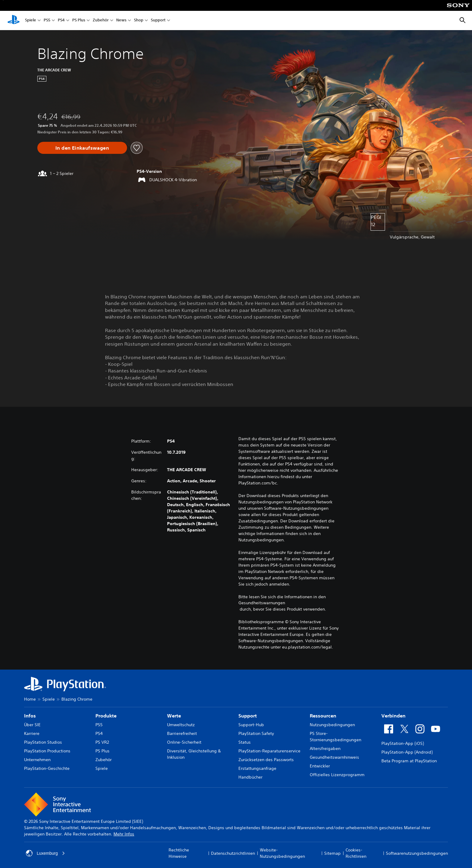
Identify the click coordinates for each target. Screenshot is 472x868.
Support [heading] (248, 716)
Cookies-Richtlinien (356, 853)
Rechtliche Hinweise (179, 853)
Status (245, 742)
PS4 (61, 21)
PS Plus (79, 21)
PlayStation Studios (43, 742)
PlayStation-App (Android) (407, 752)
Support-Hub (251, 725)
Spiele (31, 21)
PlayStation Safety (256, 733)
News (121, 21)
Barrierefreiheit (182, 733)
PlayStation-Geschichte (47, 768)
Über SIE (32, 725)
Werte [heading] (174, 716)
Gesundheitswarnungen (262, 603)
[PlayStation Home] (14, 20)
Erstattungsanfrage (257, 768)
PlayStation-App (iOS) (403, 743)
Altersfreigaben (325, 748)
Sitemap (332, 853)
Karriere (32, 733)
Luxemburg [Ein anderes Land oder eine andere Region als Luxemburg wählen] (45, 853)
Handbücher (250, 777)
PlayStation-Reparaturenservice (269, 751)
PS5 (47, 21)
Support (158, 21)
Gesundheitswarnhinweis (334, 757)
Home (30, 699)
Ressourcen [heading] (323, 716)
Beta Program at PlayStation (409, 761)
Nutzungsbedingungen (332, 725)
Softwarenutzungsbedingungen (417, 853)
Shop (139, 21)
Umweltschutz (181, 725)
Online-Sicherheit (184, 742)
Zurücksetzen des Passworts (266, 760)
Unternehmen (37, 760)
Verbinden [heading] (393, 716)
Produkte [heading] (106, 716)
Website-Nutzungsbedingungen (282, 853)
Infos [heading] (30, 716)
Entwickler (320, 766)
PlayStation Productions (47, 751)
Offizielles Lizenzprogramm (337, 775)
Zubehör (101, 21)
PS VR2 (102, 742)
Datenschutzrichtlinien (233, 853)
